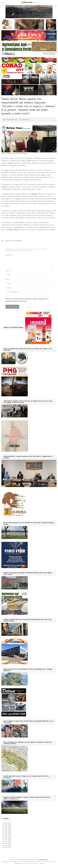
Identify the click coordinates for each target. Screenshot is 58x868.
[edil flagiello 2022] (15, 651)
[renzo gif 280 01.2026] (15, 436)
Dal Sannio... (26, 120)
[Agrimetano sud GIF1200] (29, 46)
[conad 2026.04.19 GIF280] (38, 328)
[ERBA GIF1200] (29, 24)
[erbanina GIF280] (15, 504)
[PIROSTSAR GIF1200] (29, 35)
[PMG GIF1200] (29, 79)
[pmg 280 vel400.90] (15, 381)
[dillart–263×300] (14, 702)
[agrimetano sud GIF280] (15, 603)
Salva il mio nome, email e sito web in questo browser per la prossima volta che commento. (27, 300)
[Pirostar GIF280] (15, 555)
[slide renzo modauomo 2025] (29, 90)
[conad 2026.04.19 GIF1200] (29, 68)
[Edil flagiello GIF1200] (29, 57)
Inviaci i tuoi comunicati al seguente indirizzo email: (29, 860)
